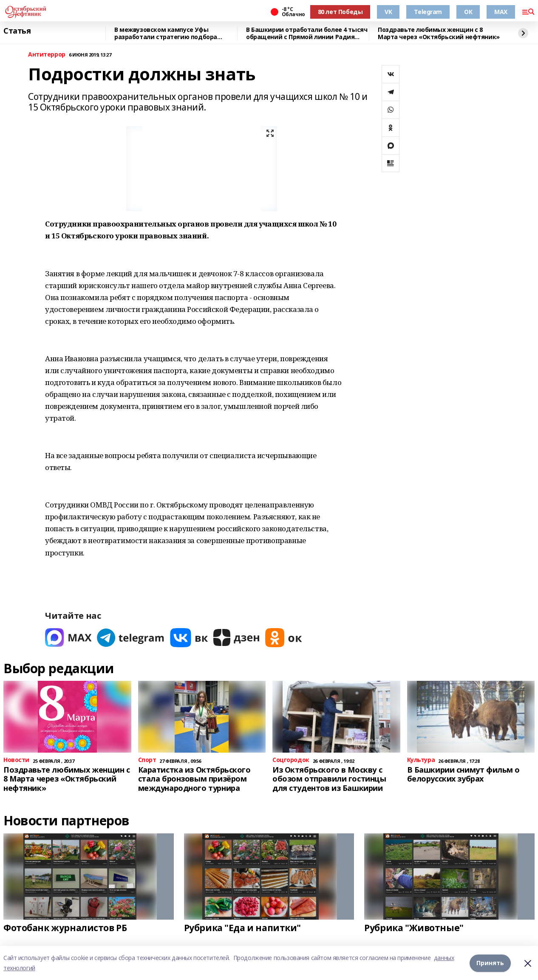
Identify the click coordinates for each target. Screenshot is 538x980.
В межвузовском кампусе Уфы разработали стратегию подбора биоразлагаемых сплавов (166, 33)
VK (388, 12)
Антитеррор (47, 55)
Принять (490, 963)
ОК (468, 12)
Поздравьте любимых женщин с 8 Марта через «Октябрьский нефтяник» (439, 33)
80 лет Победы (340, 12)
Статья (17, 31)
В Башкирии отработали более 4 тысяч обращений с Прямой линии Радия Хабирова (307, 33)
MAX (501, 12)
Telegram (428, 12)
